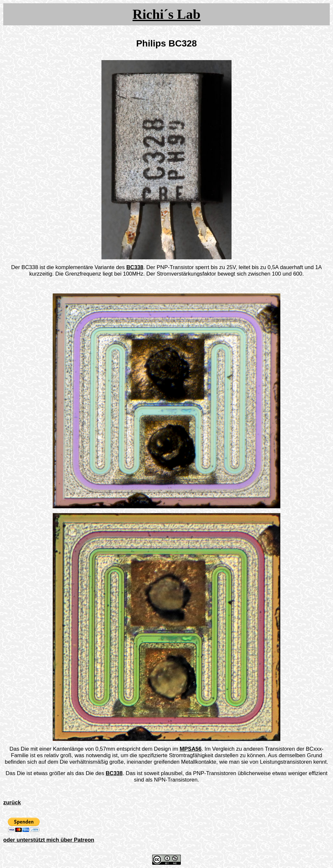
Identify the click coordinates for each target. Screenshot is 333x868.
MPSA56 (191, 749)
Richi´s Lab (167, 14)
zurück (12, 803)
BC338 (135, 267)
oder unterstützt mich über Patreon (49, 840)
